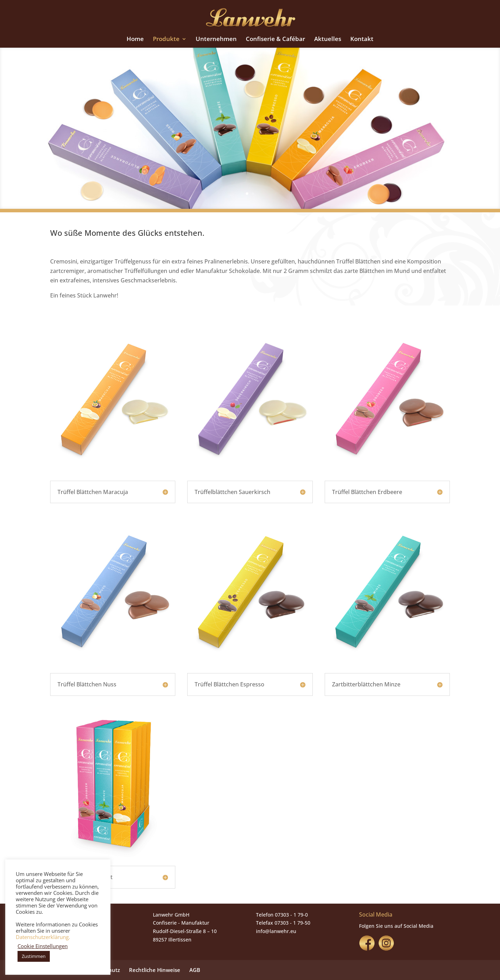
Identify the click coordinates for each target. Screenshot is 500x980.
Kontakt (362, 40)
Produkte (166, 40)
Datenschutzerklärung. (43, 937)
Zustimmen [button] (34, 956)
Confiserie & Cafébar (275, 40)
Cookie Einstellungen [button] (43, 946)
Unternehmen (216, 40)
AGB (195, 970)
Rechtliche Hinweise (155, 970)
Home (135, 40)
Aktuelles (328, 40)
